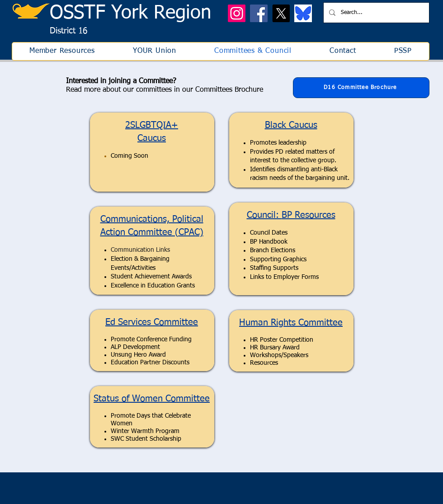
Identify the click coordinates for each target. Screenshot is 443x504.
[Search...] (375, 13)
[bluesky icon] (303, 13)
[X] (281, 13)
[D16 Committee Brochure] (361, 88)
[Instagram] (237, 13)
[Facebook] (259, 13)
